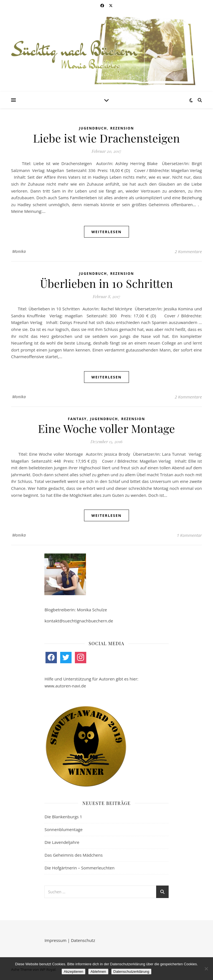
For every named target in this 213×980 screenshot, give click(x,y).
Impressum (55, 940)
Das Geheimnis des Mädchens (73, 855)
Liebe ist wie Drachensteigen (106, 138)
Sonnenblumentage (63, 829)
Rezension (122, 128)
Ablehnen (98, 972)
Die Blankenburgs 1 (63, 817)
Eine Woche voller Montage (106, 428)
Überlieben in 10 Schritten (106, 283)
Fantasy (77, 419)
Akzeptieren (73, 972)
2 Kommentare (188, 251)
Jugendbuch (93, 128)
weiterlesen (106, 232)
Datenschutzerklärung (131, 972)
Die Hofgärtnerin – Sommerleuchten (79, 868)
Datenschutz (83, 940)
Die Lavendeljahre (62, 842)
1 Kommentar (189, 535)
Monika (19, 251)
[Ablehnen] (206, 969)
